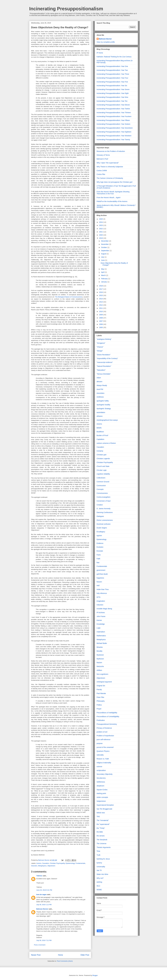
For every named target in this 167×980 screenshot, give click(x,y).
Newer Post (36, 955)
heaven (99, 582)
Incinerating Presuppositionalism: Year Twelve (113, 109)
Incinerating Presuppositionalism (66, 9)
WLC (98, 886)
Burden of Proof (102, 435)
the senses (101, 836)
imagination (101, 601)
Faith (98, 559)
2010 (101, 311)
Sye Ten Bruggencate (105, 809)
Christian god (102, 455)
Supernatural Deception (105, 805)
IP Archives (101, 613)
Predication (101, 720)
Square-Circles (102, 790)
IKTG (99, 597)
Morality (100, 651)
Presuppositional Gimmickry (107, 724)
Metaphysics (42, 866)
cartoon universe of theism (106, 443)
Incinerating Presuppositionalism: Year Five (112, 82)
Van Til (99, 870)
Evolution (100, 547)
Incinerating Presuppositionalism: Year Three (113, 74)
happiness (100, 578)
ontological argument (104, 682)
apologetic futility (103, 401)
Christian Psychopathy (57, 863)
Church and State (103, 466)
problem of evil (102, 732)
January (104, 282)
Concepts (100, 489)
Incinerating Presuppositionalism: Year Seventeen (115, 128)
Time (98, 851)
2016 (101, 292)
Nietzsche (100, 666)
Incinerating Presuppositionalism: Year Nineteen (114, 136)
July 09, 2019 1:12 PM (44, 905)
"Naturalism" (101, 370)
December (105, 241)
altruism (100, 382)
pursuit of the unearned (105, 747)
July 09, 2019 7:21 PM (44, 940)
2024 (101, 222)
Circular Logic (102, 470)
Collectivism (101, 478)
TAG (98, 817)
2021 (101, 232)
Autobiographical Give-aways (107, 420)
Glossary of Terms (103, 155)
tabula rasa (101, 813)
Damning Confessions (105, 512)
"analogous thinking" (104, 339)
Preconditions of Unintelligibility (108, 717)
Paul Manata (101, 693)
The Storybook (102, 840)
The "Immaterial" (103, 820)
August (104, 254)
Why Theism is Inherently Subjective (110, 167)
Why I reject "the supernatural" (108, 163)
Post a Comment (40, 945)
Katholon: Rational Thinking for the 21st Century (114, 57)
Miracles (100, 647)
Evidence (100, 543)
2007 (101, 321)
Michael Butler (102, 643)
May (103, 269)
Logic (99, 628)
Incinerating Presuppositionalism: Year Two (112, 70)
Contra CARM (102, 171)
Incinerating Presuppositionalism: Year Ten (112, 101)
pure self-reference (104, 740)
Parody (99, 690)
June (103, 260)
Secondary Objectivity (105, 774)
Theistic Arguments (104, 847)
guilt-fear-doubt (102, 574)
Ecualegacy (101, 532)
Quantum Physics (103, 751)
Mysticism (100, 655)
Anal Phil (100, 389)
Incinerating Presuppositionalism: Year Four (112, 78)
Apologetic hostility (103, 405)
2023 (101, 225)
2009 (101, 315)
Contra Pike (101, 174)
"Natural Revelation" (104, 366)
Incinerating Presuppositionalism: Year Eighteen (114, 132)
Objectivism (51, 866)
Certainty (100, 451)
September (105, 251)
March (104, 275)
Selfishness (101, 782)
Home (61, 955)
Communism (101, 486)
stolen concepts (102, 797)
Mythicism (100, 659)
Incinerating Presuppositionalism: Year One (112, 66)
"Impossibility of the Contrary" (107, 358)
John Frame (101, 616)
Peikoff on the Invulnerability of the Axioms (112, 201)
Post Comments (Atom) (65, 961)
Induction (34, 866)
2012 (101, 305)
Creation (100, 505)
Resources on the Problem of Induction (111, 151)
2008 (101, 318)
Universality (101, 867)
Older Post (85, 955)
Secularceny (101, 778)
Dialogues (100, 516)
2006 (101, 324)
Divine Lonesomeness (105, 520)
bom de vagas (41, 894)
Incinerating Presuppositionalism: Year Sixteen (114, 124)
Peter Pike (100, 697)
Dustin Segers (102, 528)
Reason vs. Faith (103, 759)
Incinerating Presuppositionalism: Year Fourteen (114, 116)
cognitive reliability (103, 474)
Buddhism (100, 432)
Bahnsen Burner (42, 909)
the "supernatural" (103, 824)
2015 (101, 295)
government (101, 570)
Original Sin (101, 686)
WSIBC (99, 890)
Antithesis (100, 397)
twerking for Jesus (103, 859)
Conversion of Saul (104, 501)
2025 (101, 219)
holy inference (102, 593)
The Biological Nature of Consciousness (69, 297)
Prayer (99, 709)
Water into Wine (102, 874)
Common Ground (103, 482)
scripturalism (101, 770)
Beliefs (99, 428)
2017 (101, 289)
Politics (99, 705)
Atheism (100, 416)
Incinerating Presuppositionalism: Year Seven (113, 89)
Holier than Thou (103, 589)
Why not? (100, 878)
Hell (98, 586)
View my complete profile (106, 42)
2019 (101, 238)
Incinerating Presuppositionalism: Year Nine (112, 97)
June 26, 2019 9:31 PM (44, 890)
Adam (99, 378)
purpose (100, 743)
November (105, 244)
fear (98, 563)
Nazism (99, 663)
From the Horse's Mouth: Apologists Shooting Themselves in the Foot (113, 193)
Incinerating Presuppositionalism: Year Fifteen (113, 120)
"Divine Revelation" (104, 355)
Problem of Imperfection (105, 736)
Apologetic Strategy (104, 409)
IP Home (100, 53)
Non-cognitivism (103, 674)
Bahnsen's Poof (102, 159)
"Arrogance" (101, 343)
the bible (100, 832)
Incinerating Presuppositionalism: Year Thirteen (114, 113)
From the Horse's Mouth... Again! (109, 198)
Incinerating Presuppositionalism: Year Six (112, 86)
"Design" (100, 351)
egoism (99, 536)
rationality (100, 755)
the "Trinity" (101, 828)
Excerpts (100, 551)
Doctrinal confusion (104, 524)
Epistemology (70, 863)
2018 (101, 286)
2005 (101, 327)
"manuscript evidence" (105, 362)
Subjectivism (101, 801)
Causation (46, 863)
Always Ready (102, 385)
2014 (101, 299)
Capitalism (100, 439)
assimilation (101, 412)
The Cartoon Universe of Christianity (110, 178)
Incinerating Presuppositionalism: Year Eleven (113, 105)
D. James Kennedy (104, 509)
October (104, 247)
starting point (101, 793)
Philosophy (101, 701)
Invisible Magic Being (104, 609)
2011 (101, 308)
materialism (101, 632)
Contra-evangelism (104, 497)
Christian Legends (103, 459)
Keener (99, 620)
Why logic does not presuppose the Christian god (115, 182)
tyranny (99, 863)
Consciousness (102, 493)
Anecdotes (101, 393)
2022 (101, 229)
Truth (99, 855)
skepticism (100, 786)
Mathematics (101, 636)
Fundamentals (80, 863)
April (103, 272)
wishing (99, 882)
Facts (99, 555)
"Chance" (100, 347)
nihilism (99, 670)
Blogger (95, 975)
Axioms (39, 863)
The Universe (102, 844)
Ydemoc (39, 876)
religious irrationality (104, 763)
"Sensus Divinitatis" (104, 374)
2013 (101, 302)
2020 (101, 235)
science (99, 767)
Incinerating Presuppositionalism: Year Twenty (113, 140)
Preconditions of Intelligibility (107, 713)
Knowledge (101, 624)
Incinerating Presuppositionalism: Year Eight (113, 93)
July (103, 257)
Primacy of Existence (104, 728)
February (105, 279)
